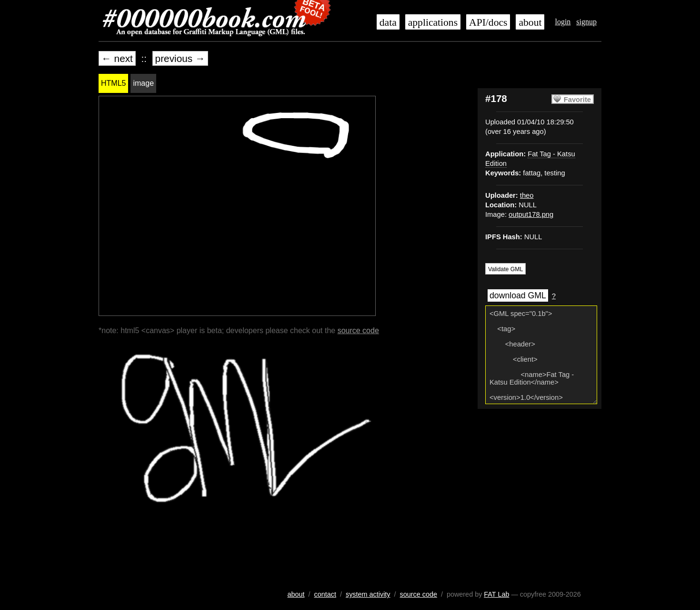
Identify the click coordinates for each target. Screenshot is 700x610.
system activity (368, 594)
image (143, 83)
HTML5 (113, 83)
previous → (180, 58)
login (563, 22)
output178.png (531, 214)
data (388, 22)
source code (358, 330)
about (530, 22)
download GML (518, 295)
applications (433, 22)
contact (325, 594)
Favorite (577, 100)
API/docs (488, 22)
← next (117, 58)
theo (527, 195)
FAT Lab (496, 594)
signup (586, 22)
